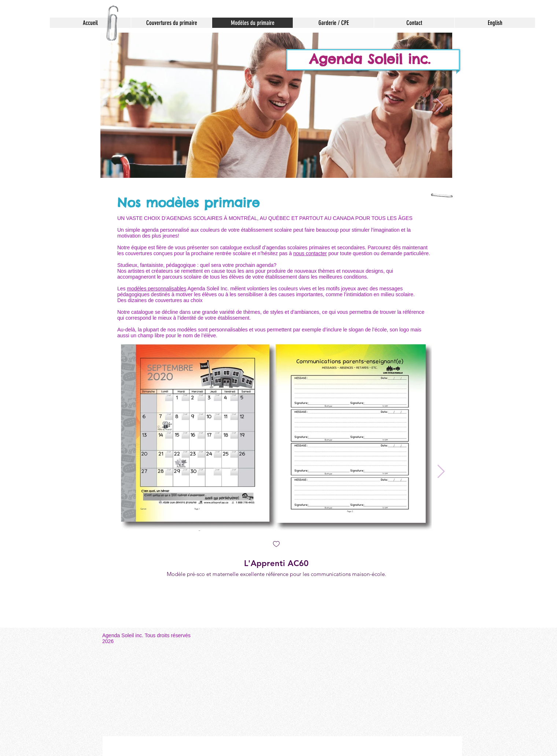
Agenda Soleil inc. (372, 59)
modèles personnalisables (156, 289)
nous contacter (310, 253)
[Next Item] (440, 105)
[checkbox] (276, 545)
